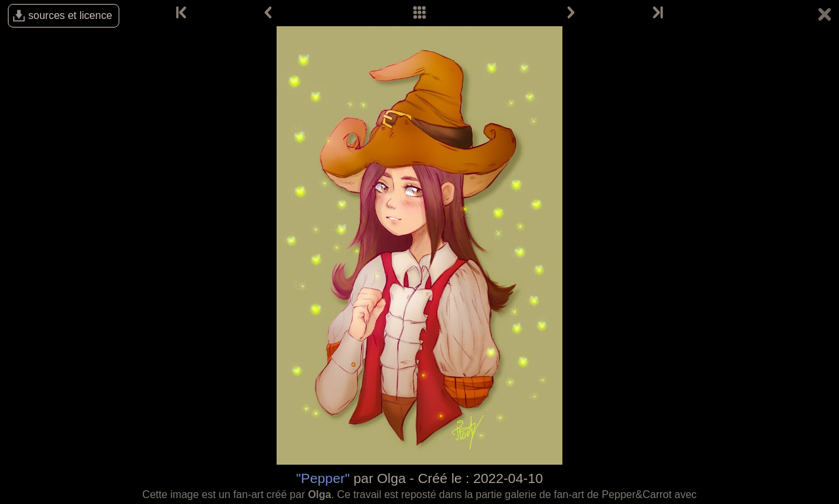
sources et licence (70, 15)
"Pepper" (323, 478)
